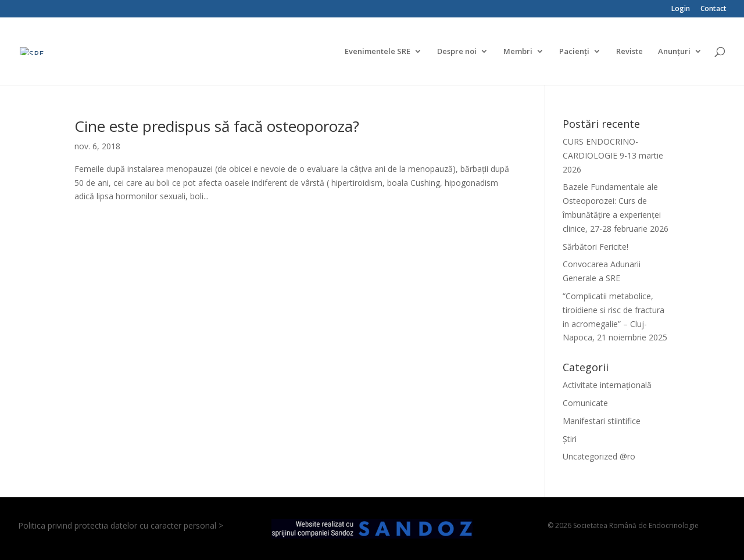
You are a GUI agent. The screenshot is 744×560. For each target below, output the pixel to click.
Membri (518, 52)
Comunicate (585, 403)
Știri (570, 439)
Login (681, 9)
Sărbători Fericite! (595, 247)
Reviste (629, 52)
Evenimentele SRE (378, 52)
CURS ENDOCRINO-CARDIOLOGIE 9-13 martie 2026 (613, 155)
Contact (713, 9)
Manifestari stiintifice (602, 421)
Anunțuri (674, 52)
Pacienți (574, 52)
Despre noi (457, 52)
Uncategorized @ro (599, 456)
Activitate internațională (607, 385)
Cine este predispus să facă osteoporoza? (217, 126)
